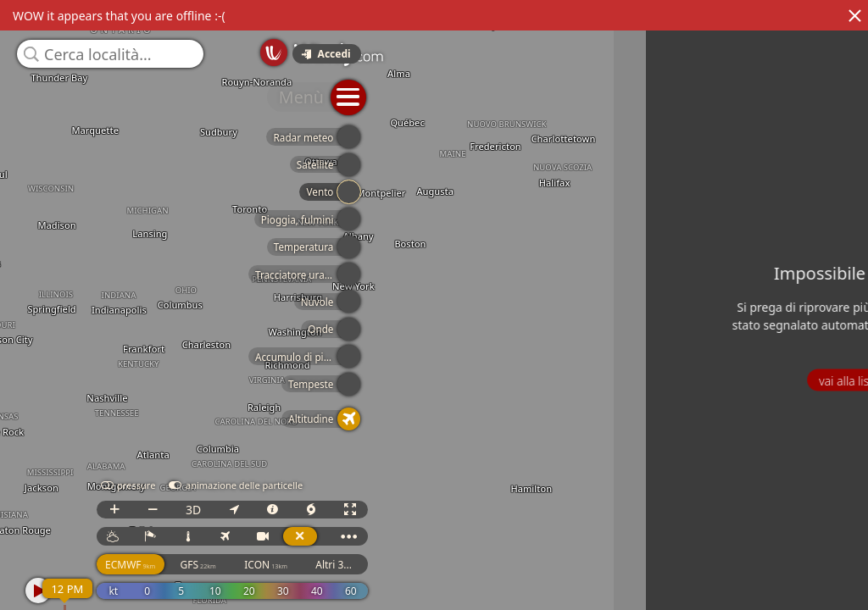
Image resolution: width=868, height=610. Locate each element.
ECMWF (623, 580)
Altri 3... (828, 580)
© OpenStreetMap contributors (798, 604)
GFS (692, 580)
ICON (760, 580)
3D (687, 525)
